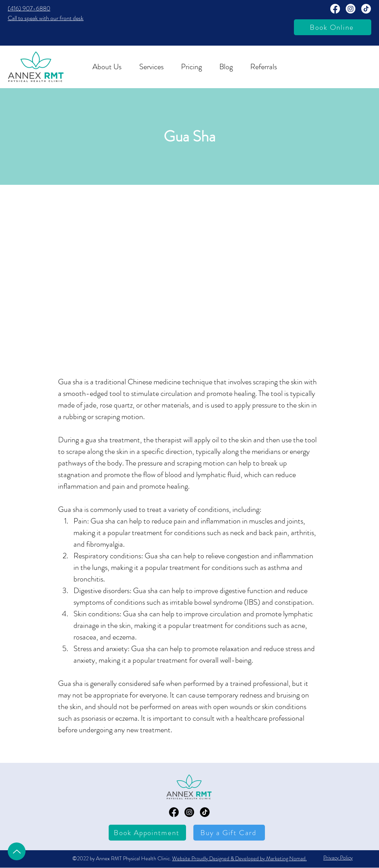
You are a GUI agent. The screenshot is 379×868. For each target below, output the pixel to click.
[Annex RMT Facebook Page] (335, 9)
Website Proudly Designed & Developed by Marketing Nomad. (239, 858)
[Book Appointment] (147, 833)
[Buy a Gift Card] (229, 833)
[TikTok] (366, 9)
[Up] (17, 851)
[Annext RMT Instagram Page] (351, 9)
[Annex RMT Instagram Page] (189, 812)
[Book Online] (333, 27)
